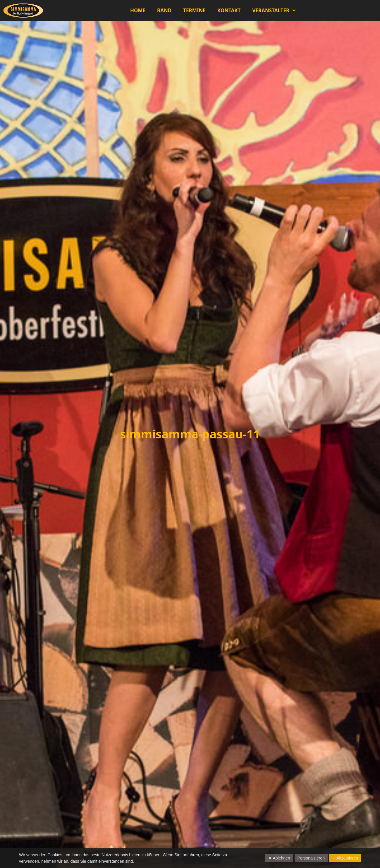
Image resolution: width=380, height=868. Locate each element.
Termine (194, 10)
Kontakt (229, 10)
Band (164, 10)
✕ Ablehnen (279, 858)
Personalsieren (311, 858)
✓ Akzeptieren (345, 858)
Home (138, 10)
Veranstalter (277, 11)
